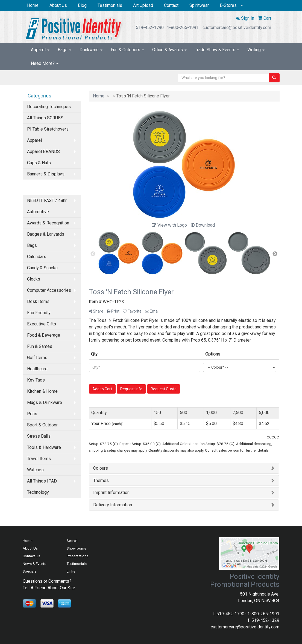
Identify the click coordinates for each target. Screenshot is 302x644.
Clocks (34, 279)
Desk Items (38, 301)
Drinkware (91, 50)
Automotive (38, 212)
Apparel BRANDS (43, 151)
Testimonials (110, 5)
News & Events (34, 564)
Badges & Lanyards (46, 234)
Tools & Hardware (44, 447)
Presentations (77, 556)
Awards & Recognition (48, 223)
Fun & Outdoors (127, 50)
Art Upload (143, 5)
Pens (32, 414)
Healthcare (37, 369)
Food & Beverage (44, 335)
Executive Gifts (42, 324)
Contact (171, 5)
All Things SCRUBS (45, 118)
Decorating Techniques (49, 107)
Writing (256, 50)
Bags (64, 50)
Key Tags (36, 380)
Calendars (37, 257)
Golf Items (37, 358)
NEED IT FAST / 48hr (47, 200)
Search (72, 541)
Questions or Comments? (47, 581)
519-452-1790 (150, 28)
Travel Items (39, 459)
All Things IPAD (42, 481)
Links (71, 571)
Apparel (40, 50)
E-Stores (228, 5)
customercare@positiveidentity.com (237, 28)
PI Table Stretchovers (48, 129)
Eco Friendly (39, 313)
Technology (38, 492)
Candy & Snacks (42, 268)
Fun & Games (40, 346)
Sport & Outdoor (42, 425)
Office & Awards (169, 50)
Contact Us (31, 556)
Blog (82, 5)
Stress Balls (39, 436)
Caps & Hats (39, 163)
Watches (35, 470)
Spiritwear (199, 5)
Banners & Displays (46, 174)
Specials (30, 571)
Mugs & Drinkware (45, 402)
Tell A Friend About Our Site (49, 588)
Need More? (45, 63)
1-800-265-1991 (183, 28)
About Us (58, 5)
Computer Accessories (49, 290)
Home (33, 5)
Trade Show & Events (217, 50)
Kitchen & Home (42, 391)
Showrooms (76, 548)
